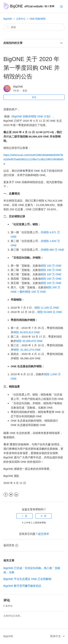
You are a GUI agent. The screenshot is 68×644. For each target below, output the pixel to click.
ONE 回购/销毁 (37, 19)
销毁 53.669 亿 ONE (50, 312)
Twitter (11, 495)
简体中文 (56, 636)
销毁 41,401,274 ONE (27, 350)
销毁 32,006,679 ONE (29, 341)
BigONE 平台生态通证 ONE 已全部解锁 (27, 579)
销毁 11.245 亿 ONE (47, 308)
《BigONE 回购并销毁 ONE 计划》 (31, 116)
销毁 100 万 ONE (51, 266)
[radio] (24, 516)
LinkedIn (16, 495)
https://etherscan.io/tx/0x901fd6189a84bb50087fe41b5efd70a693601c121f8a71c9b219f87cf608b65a (33, 159)
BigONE (8, 19)
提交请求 (44, 534)
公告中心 (21, 19)
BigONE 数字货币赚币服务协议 (22, 586)
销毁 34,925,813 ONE (27, 332)
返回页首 (11, 545)
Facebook (6, 495)
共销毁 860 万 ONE (52, 250)
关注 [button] (34, 97)
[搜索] (34, 27)
